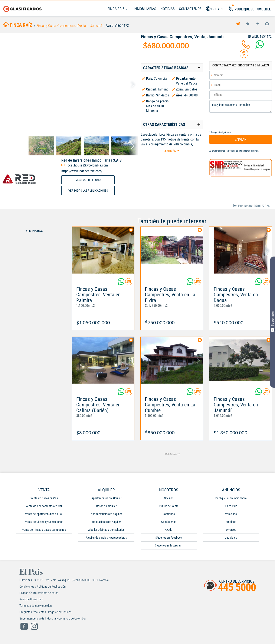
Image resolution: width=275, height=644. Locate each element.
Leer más (170, 152)
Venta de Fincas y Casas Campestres (44, 531)
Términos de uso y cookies (36, 607)
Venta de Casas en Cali (44, 499)
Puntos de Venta (169, 507)
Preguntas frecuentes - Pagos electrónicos (45, 613)
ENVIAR (241, 141)
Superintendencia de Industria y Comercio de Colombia (53, 620)
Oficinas (169, 499)
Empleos (231, 523)
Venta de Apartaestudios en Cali (44, 515)
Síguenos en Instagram (169, 547)
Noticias (168, 9)
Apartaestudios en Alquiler (106, 515)
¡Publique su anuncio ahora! (231, 499)
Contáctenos (169, 523)
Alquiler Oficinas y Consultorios (106, 531)
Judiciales (231, 539)
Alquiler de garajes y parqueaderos (106, 539)
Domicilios (169, 515)
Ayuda (169, 531)
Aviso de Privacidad (31, 601)
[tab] (172, 69)
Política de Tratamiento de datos (243, 153)
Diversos (231, 531)
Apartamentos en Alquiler (106, 499)
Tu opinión (273, 322)
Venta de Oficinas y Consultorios (44, 523)
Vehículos (231, 515)
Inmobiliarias (145, 9)
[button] (172, 69)
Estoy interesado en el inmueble (241, 108)
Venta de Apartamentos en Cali (44, 507)
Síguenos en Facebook (169, 539)
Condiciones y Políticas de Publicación (42, 588)
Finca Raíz (117, 9)
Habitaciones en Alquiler (106, 523)
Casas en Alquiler (106, 507)
